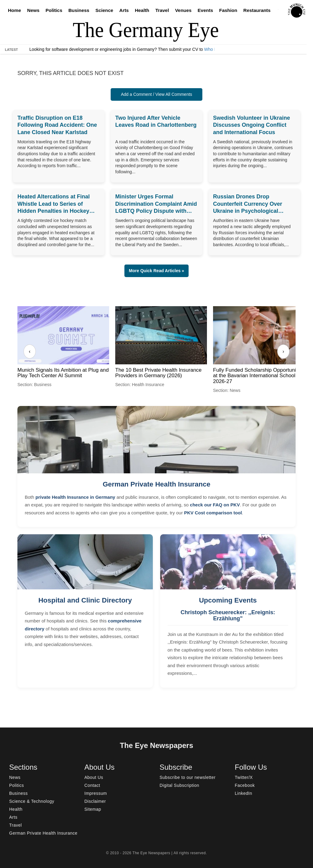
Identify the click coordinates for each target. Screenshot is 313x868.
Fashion (228, 10)
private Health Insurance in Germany (75, 497)
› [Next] (283, 351)
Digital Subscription (179, 785)
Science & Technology (32, 801)
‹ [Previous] (29, 351)
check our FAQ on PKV (215, 505)
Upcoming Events (228, 600)
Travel (162, 10)
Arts (124, 10)
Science (104, 10)
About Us (94, 777)
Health (142, 10)
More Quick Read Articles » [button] (157, 271)
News (33, 10)
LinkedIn (243, 793)
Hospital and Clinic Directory (85, 600)
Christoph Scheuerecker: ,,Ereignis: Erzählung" (228, 615)
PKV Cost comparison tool (213, 513)
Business (79, 10)
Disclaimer (95, 801)
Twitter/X (244, 777)
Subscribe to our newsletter (188, 777)
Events (205, 10)
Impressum (96, 793)
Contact (92, 785)
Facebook (245, 785)
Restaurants (257, 10)
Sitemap (93, 809)
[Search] (280, 11)
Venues (183, 10)
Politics (54, 10)
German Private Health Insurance (156, 484)
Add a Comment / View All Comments (156, 94)
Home (15, 10)
